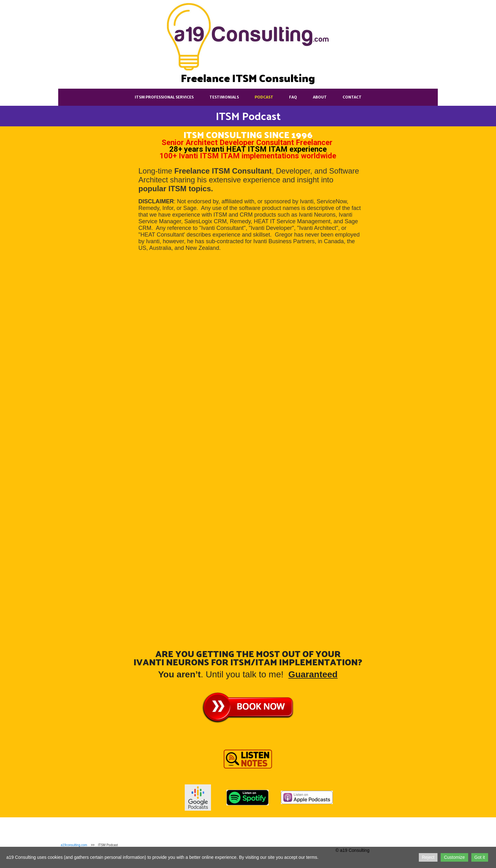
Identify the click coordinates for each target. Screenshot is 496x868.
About (320, 97)
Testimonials (224, 97)
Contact (352, 97)
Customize (454, 857)
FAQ (293, 97)
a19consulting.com (74, 845)
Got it (480, 857)
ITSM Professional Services (164, 97)
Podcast (264, 97)
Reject (428, 857)
